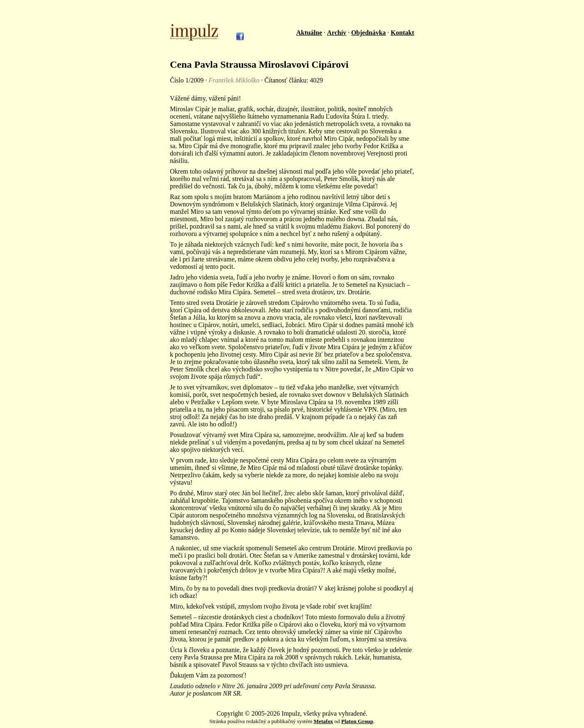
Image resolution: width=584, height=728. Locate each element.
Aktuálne (309, 33)
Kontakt (402, 33)
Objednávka (369, 33)
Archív (337, 33)
